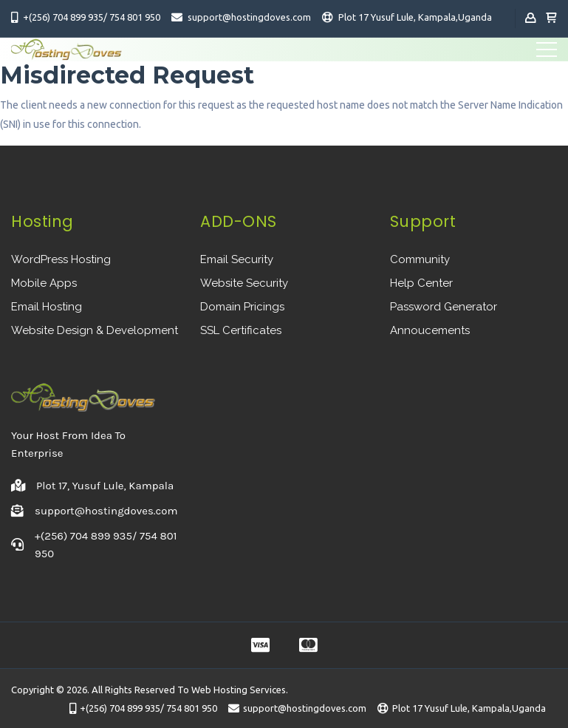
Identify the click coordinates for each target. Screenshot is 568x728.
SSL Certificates (241, 330)
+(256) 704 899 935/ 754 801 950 (92, 17)
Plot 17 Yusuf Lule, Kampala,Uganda (415, 17)
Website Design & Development (95, 330)
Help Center (421, 283)
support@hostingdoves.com (249, 17)
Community (420, 259)
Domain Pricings (242, 307)
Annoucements (430, 330)
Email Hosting (47, 307)
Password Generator (444, 307)
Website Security (244, 283)
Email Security (237, 259)
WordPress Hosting (61, 259)
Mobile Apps (44, 283)
